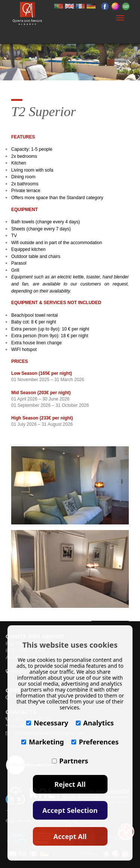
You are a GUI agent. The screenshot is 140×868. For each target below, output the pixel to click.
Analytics (95, 723)
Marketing (43, 742)
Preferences (95, 742)
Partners (70, 761)
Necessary (47, 723)
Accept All (70, 836)
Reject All (70, 784)
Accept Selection (70, 810)
